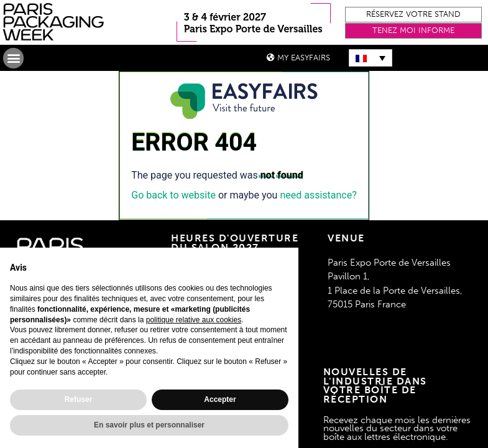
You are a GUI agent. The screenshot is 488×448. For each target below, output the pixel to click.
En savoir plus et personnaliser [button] (149, 425)
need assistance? (318, 195)
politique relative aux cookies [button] (194, 320)
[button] (413, 15)
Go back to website (173, 195)
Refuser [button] (79, 399)
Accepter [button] (220, 399)
